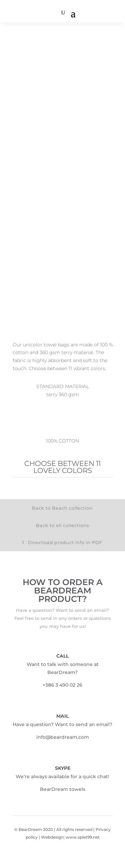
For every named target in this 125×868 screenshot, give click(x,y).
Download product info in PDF (65, 542)
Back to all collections (62, 525)
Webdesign (52, 837)
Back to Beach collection (62, 508)
